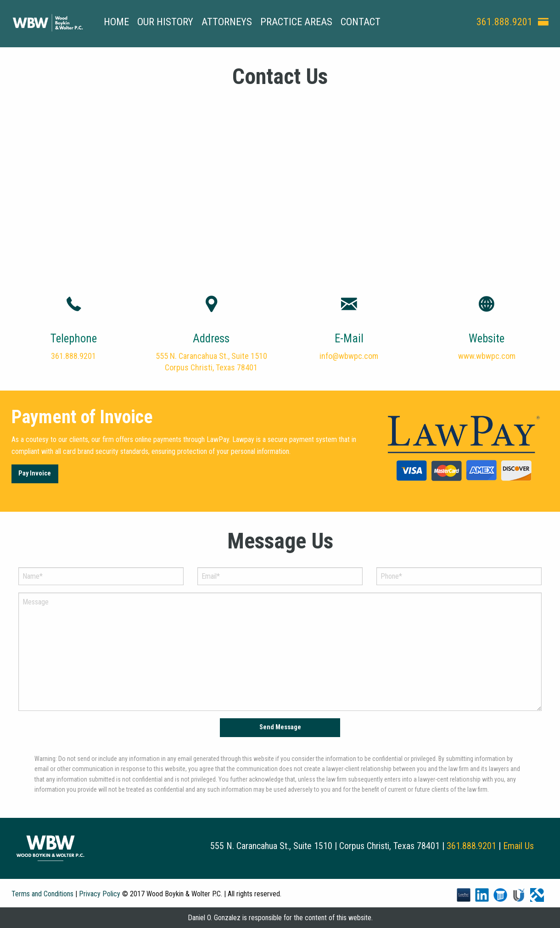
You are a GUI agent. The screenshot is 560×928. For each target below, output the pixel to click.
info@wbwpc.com (349, 356)
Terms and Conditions (42, 894)
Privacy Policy (100, 894)
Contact (361, 22)
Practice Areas (296, 22)
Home (116, 22)
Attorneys (227, 22)
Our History (165, 22)
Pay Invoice (35, 473)
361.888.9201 (504, 22)
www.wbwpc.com (487, 356)
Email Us (518, 846)
